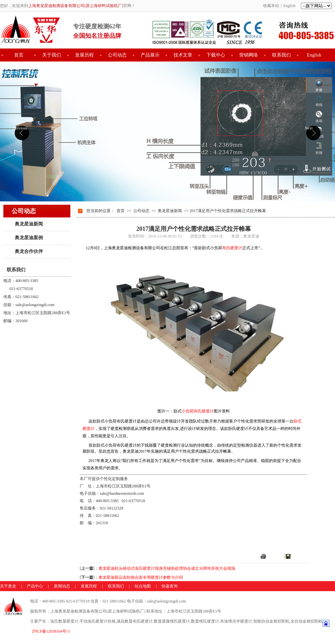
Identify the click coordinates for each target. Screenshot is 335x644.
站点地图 (143, 586)
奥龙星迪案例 (29, 238)
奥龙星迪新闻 (29, 224)
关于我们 (52, 55)
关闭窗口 (299, 556)
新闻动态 (62, 586)
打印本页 (275, 556)
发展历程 (84, 55)
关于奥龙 (8, 586)
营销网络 (249, 55)
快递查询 (170, 586)
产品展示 (150, 55)
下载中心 (216, 55)
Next (309, 128)
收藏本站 (271, 6)
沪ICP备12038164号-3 (51, 631)
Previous (20, 128)
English (289, 6)
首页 (19, 55)
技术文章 (183, 55)
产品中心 (35, 586)
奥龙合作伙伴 (29, 251)
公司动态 (117, 55)
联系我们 (281, 55)
